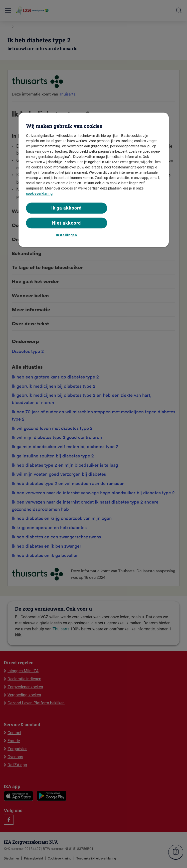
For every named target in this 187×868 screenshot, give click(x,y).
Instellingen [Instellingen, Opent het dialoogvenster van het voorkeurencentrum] (66, 235)
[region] (94, 180)
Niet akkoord (67, 223)
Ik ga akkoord (67, 208)
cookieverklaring (39, 194)
